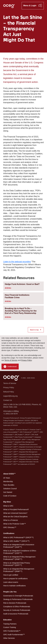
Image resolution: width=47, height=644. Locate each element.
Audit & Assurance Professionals (16, 614)
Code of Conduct (10, 496)
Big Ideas (7, 502)
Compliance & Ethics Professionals (17, 607)
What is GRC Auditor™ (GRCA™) (16, 541)
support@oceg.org (10, 396)
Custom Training (10, 627)
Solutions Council (10, 489)
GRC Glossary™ (10, 527)
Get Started (8, 492)
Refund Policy (9, 392)
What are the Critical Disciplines (15, 517)
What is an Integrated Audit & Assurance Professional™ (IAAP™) (19, 546)
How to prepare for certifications (15, 579)
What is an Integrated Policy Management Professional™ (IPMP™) (19, 558)
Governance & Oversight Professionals (18, 596)
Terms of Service (11, 360)
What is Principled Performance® (16, 509)
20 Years (7, 478)
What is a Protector (11, 520)
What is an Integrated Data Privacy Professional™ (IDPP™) (17, 564)
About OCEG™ (9, 474)
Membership (8, 481)
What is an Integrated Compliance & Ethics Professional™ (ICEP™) (20, 552)
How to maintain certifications (14, 586)
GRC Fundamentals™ (12, 631)
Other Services (9, 638)
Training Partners (10, 624)
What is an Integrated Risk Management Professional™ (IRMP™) (19, 570)
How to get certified (11, 575)
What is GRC (8, 506)
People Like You (10, 592)
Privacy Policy (27, 360)
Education (7, 620)
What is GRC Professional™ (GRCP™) (18, 537)
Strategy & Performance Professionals (18, 599)
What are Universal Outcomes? (15, 513)
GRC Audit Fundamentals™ (14, 635)
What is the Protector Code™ (14, 524)
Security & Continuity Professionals (17, 610)
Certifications (9, 533)
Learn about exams (11, 582)
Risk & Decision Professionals (15, 603)
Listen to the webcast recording (17, 262)
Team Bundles (9, 485)
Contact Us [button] (8, 400)
